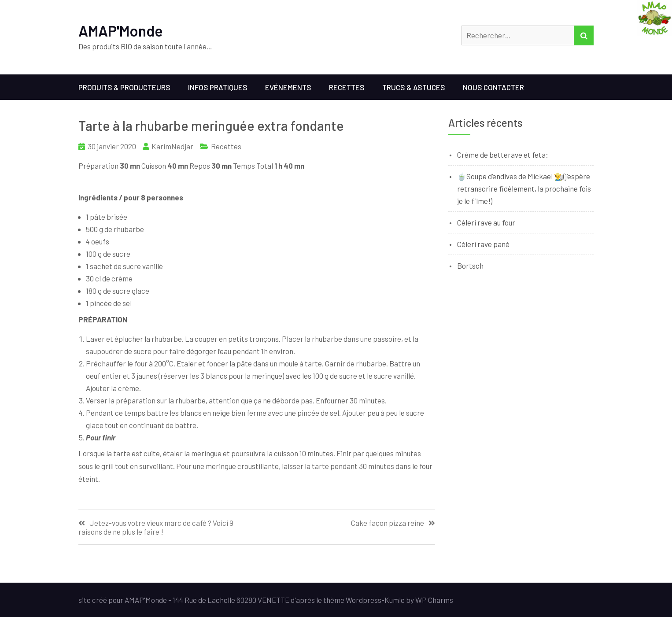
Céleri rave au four (486, 222)
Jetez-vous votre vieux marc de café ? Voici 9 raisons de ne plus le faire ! (156, 527)
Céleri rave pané (483, 244)
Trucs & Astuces (414, 87)
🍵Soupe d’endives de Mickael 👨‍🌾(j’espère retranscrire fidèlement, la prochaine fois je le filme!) (524, 188)
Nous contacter (493, 87)
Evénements (288, 87)
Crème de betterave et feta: (503, 155)
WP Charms (434, 600)
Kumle (395, 600)
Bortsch (470, 266)
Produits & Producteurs (124, 87)
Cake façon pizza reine (388, 523)
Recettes (347, 87)
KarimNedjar (172, 146)
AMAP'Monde (121, 31)
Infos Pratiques (218, 87)
